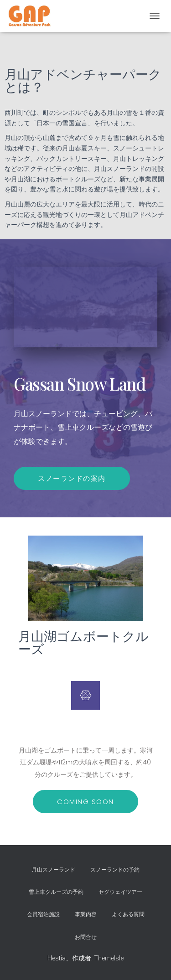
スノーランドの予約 (115, 870)
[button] (85, 802)
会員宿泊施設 (43, 914)
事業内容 (86, 914)
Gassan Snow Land (80, 384)
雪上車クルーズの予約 (56, 892)
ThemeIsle (109, 958)
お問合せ (86, 937)
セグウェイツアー (120, 892)
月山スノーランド (53, 870)
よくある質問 (128, 914)
